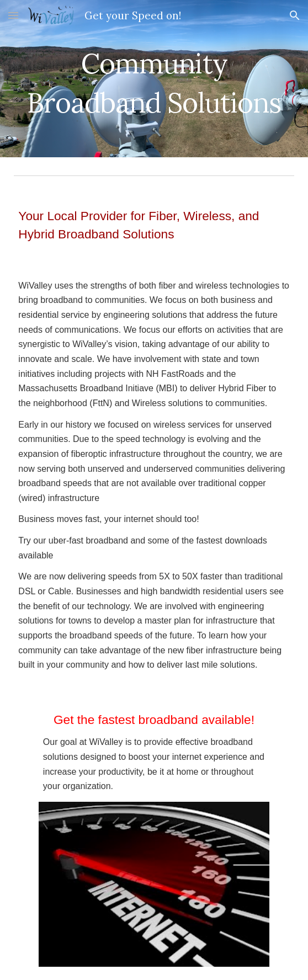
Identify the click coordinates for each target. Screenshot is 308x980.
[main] (154, 79)
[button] (13, 15)
